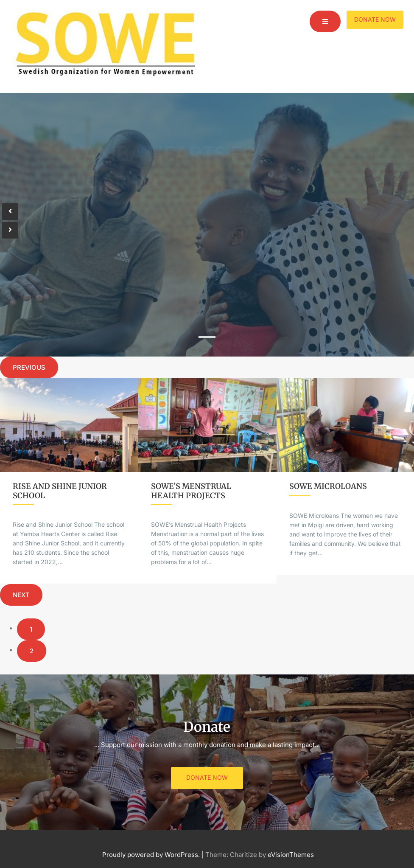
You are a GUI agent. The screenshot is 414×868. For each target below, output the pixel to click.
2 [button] (32, 651)
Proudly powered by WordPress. (151, 855)
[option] (69, 481)
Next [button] (21, 595)
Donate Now (375, 19)
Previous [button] (29, 367)
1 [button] (31, 629)
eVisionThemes (291, 855)
